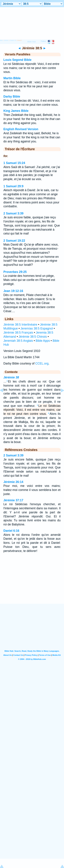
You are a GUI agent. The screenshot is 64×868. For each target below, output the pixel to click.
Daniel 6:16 (11, 531)
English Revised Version (21, 129)
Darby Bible (12, 97)
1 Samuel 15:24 (14, 163)
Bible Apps (43, 341)
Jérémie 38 (11, 377)
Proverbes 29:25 (15, 272)
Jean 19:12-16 (13, 291)
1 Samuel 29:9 (13, 186)
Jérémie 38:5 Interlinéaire (20, 325)
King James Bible (16, 111)
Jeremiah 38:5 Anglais (18, 341)
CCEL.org (42, 363)
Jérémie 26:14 (13, 482)
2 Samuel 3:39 (13, 213)
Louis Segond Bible (17, 60)
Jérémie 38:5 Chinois (33, 337)
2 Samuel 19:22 (14, 241)
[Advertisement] (32, 583)
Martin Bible (12, 78)
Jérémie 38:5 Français (18, 333)
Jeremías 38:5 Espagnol (37, 328)
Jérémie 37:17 (13, 500)
